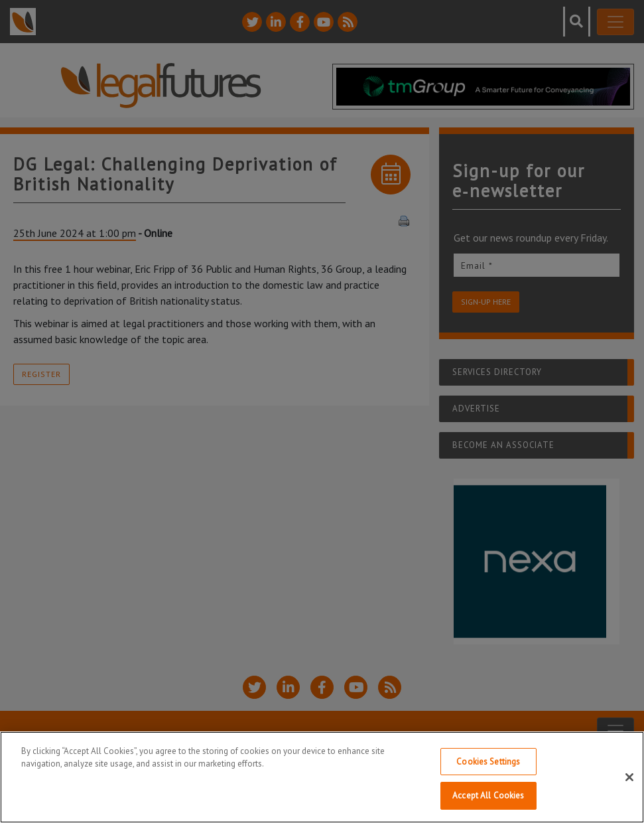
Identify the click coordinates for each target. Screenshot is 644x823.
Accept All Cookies (488, 795)
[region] (322, 777)
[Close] (629, 777)
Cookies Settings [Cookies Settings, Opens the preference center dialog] (488, 762)
